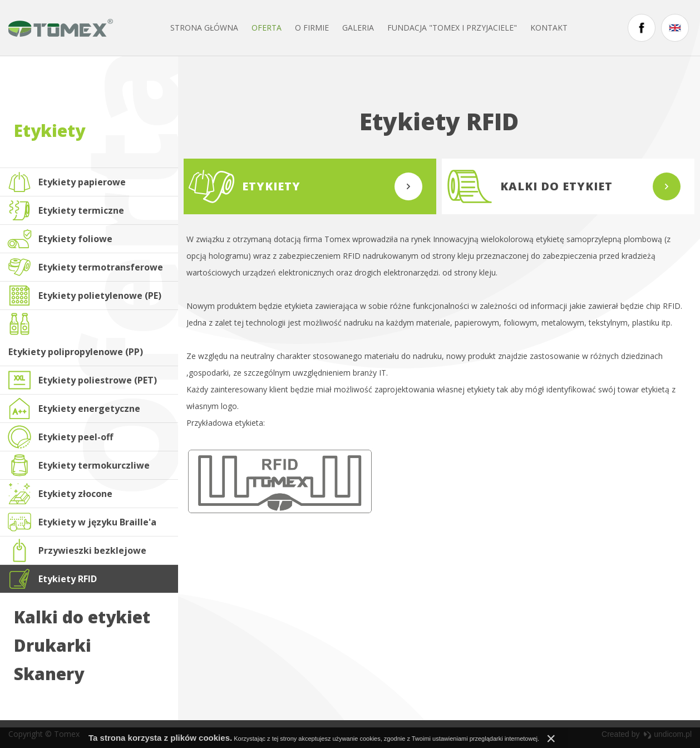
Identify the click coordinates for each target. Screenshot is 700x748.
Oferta (267, 28)
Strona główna (204, 28)
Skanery (49, 674)
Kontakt (549, 28)
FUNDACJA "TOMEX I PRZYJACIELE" (452, 28)
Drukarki (53, 646)
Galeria (358, 28)
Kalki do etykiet (82, 617)
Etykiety (50, 131)
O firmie (312, 28)
